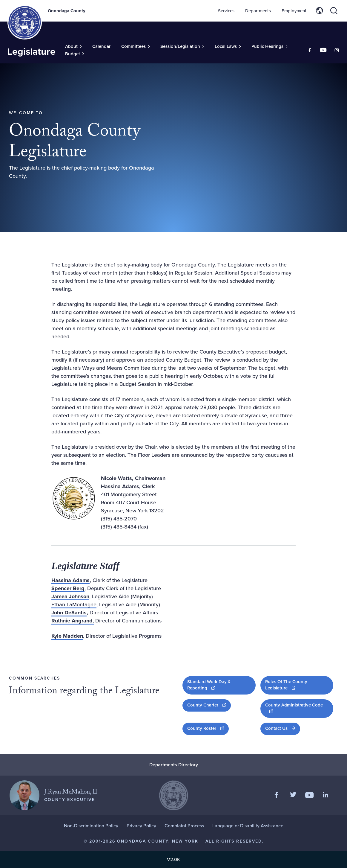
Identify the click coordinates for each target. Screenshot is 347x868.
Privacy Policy (141, 826)
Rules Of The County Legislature (296, 685)
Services (226, 11)
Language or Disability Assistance (248, 826)
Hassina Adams (70, 580)
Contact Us (276, 728)
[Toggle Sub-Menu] (73, 47)
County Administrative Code (294, 708)
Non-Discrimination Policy (91, 826)
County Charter (209, 705)
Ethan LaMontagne (74, 604)
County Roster (208, 728)
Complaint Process (184, 826)
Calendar (101, 46)
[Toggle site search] (334, 11)
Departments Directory (174, 765)
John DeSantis (69, 613)
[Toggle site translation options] (320, 11)
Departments (258, 11)
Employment (294, 11)
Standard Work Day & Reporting (217, 685)
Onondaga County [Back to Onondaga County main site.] (67, 11)
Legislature (31, 51)
